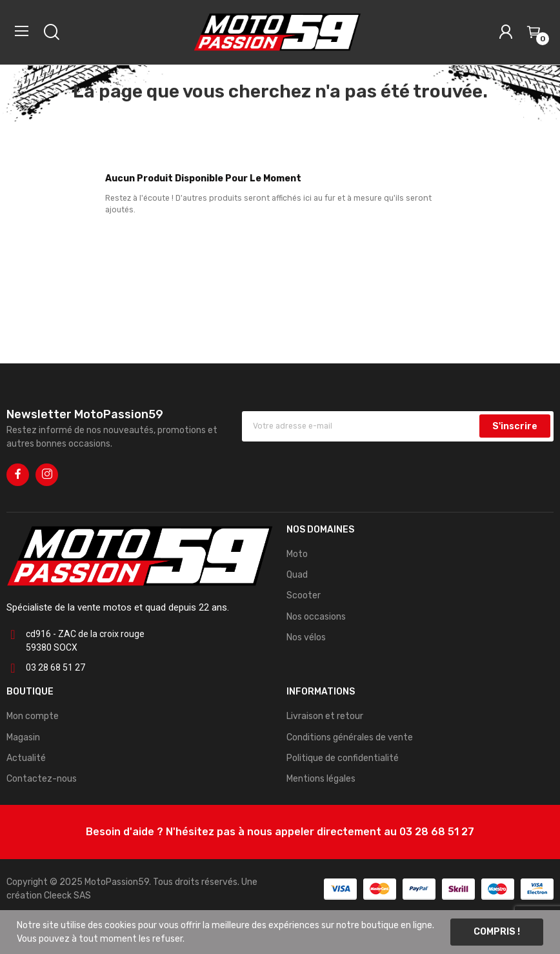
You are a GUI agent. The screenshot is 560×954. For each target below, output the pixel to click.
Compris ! (497, 932)
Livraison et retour (325, 716)
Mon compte (33, 716)
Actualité (26, 758)
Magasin (23, 737)
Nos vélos (306, 637)
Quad (297, 575)
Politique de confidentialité (343, 758)
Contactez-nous (42, 779)
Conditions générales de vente (350, 737)
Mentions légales (321, 779)
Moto (297, 554)
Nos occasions (316, 617)
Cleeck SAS (67, 896)
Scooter (304, 595)
